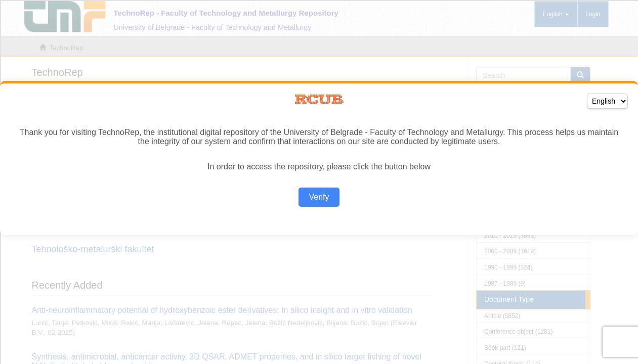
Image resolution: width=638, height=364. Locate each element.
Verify (319, 197)
